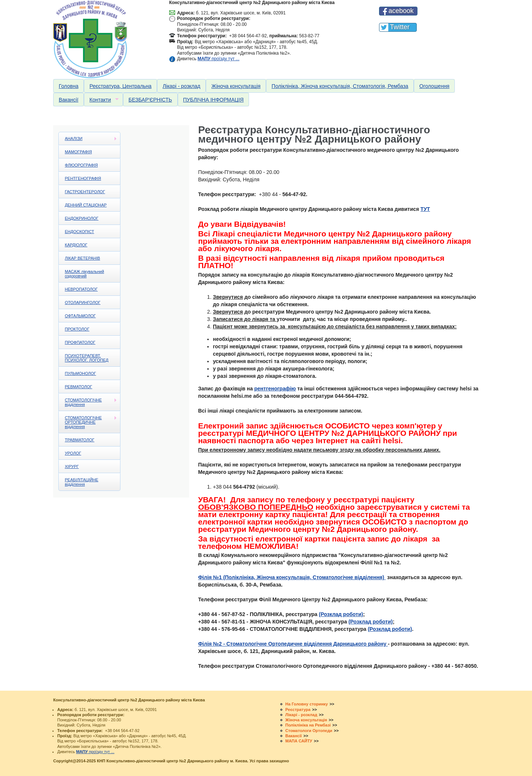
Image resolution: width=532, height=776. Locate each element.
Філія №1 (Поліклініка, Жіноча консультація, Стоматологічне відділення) (292, 577)
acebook (401, 11)
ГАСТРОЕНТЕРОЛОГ (85, 192)
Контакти (101, 100)
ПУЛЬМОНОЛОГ (81, 373)
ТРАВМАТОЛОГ (80, 440)
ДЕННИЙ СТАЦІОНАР (86, 205)
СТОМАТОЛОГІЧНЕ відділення (88, 402)
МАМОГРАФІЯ (79, 152)
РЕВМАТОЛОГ (79, 387)
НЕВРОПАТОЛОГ (81, 289)
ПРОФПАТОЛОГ (80, 342)
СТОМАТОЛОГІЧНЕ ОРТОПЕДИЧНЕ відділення (88, 422)
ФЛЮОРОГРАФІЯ (81, 165)
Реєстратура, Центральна (120, 86)
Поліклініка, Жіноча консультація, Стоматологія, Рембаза (340, 86)
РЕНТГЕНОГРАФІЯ (83, 178)
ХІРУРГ (72, 466)
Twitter (400, 27)
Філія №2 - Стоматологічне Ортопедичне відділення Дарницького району (293, 644)
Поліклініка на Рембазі (308, 725)
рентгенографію (275, 389)
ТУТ (425, 209)
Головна (69, 86)
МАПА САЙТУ (299, 741)
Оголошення (434, 86)
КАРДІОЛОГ (76, 245)
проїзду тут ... (219, 59)
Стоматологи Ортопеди (309, 731)
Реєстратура (298, 710)
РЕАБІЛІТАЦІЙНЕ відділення (82, 482)
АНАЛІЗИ (88, 139)
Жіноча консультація (236, 86)
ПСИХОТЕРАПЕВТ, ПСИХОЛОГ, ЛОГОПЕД (87, 358)
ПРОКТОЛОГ (77, 329)
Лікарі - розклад (181, 86)
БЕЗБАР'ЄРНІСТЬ (150, 100)
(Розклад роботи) (341, 614)
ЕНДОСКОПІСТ (80, 232)
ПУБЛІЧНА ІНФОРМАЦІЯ (214, 100)
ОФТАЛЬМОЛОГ (81, 316)
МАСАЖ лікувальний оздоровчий (85, 274)
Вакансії (69, 100)
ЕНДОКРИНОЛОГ (82, 218)
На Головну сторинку (306, 704)
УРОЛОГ (73, 453)
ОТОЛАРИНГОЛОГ (83, 302)
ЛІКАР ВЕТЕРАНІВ (83, 258)
